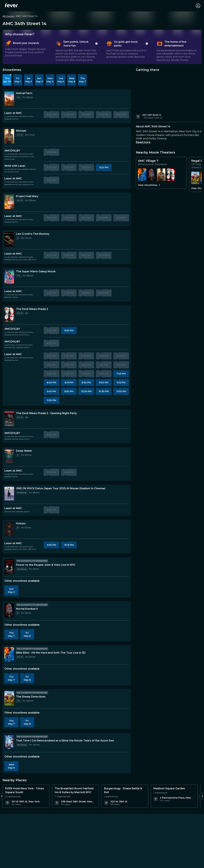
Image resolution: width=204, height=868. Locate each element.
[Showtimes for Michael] (161, 175)
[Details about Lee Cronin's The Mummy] (33, 234)
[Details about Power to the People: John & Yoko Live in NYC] (46, 565)
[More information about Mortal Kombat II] (9, 610)
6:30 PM (51, 343)
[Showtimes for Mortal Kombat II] (152, 175)
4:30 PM (104, 356)
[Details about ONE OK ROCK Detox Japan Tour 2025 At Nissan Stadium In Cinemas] (61, 488)
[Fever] (11, 5)
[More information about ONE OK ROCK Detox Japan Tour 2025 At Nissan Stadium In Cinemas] (9, 494)
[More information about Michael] (9, 136)
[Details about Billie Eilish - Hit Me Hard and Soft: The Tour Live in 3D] (51, 653)
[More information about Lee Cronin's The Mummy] (9, 239)
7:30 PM (104, 374)
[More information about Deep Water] (9, 456)
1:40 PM (51, 293)
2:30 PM (69, 356)
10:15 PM (69, 545)
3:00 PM (69, 167)
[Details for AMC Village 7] (161, 162)
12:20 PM (51, 255)
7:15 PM (86, 374)
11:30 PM (51, 400)
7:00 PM (69, 374)
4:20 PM (69, 293)
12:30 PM (51, 152)
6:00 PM (86, 365)
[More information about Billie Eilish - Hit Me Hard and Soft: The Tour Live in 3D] (9, 654)
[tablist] (102, 51)
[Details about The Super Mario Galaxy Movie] (36, 272)
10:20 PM (121, 115)
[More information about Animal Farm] (9, 99)
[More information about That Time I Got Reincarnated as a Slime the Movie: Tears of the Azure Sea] (9, 742)
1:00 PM (69, 218)
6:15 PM (86, 167)
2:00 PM (51, 180)
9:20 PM (104, 167)
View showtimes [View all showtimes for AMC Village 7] (149, 185)
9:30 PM (69, 331)
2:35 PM (69, 115)
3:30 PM (69, 255)
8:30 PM (86, 383)
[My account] (198, 6)
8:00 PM (51, 383)
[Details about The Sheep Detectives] (31, 697)
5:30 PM (69, 365)
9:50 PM (69, 391)
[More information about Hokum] (9, 529)
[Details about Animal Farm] (24, 93)
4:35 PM (104, 218)
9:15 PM (121, 383)
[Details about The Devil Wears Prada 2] (32, 309)
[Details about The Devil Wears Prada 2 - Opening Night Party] (46, 413)
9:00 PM (104, 383)
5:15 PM (51, 365)
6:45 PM (86, 255)
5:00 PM (121, 356)
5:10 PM (86, 115)
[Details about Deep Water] (24, 451)
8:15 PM (121, 218)
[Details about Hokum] (21, 524)
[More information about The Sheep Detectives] (9, 698)
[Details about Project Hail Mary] (27, 196)
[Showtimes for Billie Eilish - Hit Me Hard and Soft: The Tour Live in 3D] (142, 175)
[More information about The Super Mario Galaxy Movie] (9, 277)
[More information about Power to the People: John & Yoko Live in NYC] (9, 567)
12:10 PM (51, 218)
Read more (143, 142)
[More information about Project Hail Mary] (9, 202)
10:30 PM (104, 391)
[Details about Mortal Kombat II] (27, 609)
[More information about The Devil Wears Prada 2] (9, 314)
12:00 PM (51, 115)
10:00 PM (104, 255)
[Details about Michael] (21, 131)
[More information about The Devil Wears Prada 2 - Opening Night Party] (9, 419)
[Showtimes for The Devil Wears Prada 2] (171, 175)
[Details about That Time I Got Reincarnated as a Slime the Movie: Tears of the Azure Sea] (65, 741)
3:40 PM (86, 218)
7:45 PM (104, 115)
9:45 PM (51, 391)
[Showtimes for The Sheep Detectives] (195, 178)
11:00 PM (121, 391)
